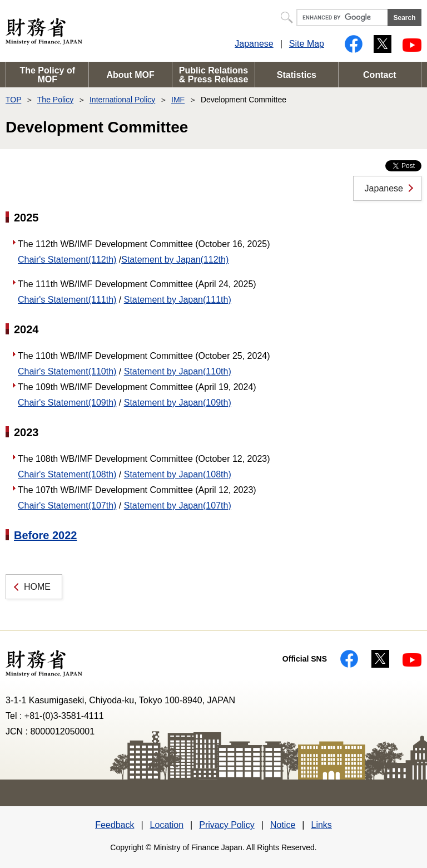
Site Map (307, 44)
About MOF (131, 75)
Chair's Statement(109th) (67, 403)
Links (321, 825)
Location (167, 825)
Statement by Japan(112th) (175, 260)
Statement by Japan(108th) (178, 474)
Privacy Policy (227, 825)
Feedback (115, 825)
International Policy (122, 100)
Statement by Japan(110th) (178, 371)
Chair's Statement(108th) (67, 474)
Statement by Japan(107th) (178, 505)
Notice (283, 825)
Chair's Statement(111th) (67, 300)
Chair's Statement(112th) (67, 260)
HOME (37, 587)
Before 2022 (45, 535)
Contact (380, 75)
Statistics (297, 75)
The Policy (55, 100)
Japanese (254, 44)
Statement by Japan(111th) (178, 300)
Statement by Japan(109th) (178, 403)
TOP (13, 100)
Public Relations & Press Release (214, 75)
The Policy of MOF (47, 75)
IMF (178, 100)
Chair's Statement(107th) (67, 505)
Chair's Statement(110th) (67, 371)
